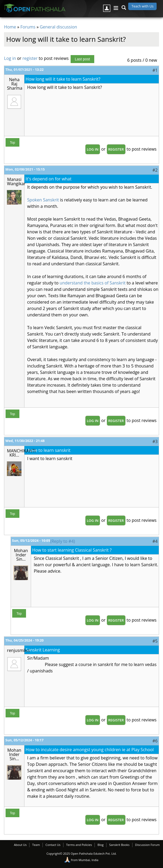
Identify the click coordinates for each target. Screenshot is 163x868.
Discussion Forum (147, 845)
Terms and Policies (79, 845)
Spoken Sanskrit (43, 200)
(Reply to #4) (63, 541)
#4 (155, 541)
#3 (155, 441)
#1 (155, 70)
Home (10, 27)
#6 (155, 741)
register (30, 58)
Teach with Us (142, 6)
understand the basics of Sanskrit (93, 283)
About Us (20, 845)
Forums (28, 27)
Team (36, 845)
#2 (155, 170)
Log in (10, 58)
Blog (100, 845)
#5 (155, 641)
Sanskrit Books (119, 845)
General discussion (59, 27)
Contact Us (53, 845)
